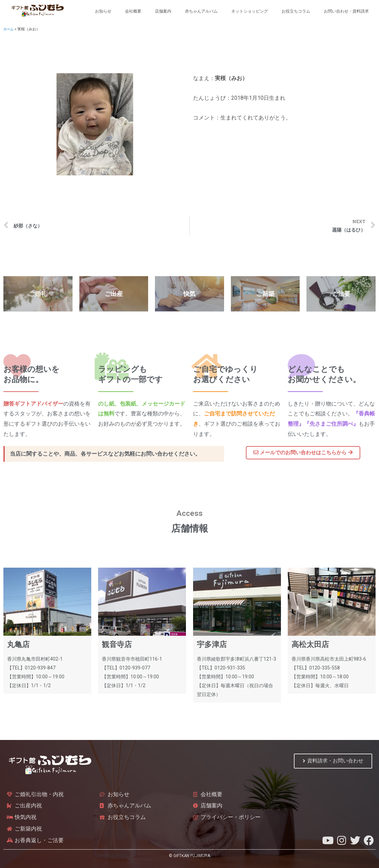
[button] (303, 453)
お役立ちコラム (296, 11)
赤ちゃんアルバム (201, 11)
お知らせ (103, 11)
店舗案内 (163, 11)
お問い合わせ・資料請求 (346, 11)
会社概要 (133, 11)
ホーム (9, 29)
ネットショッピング (250, 11)
